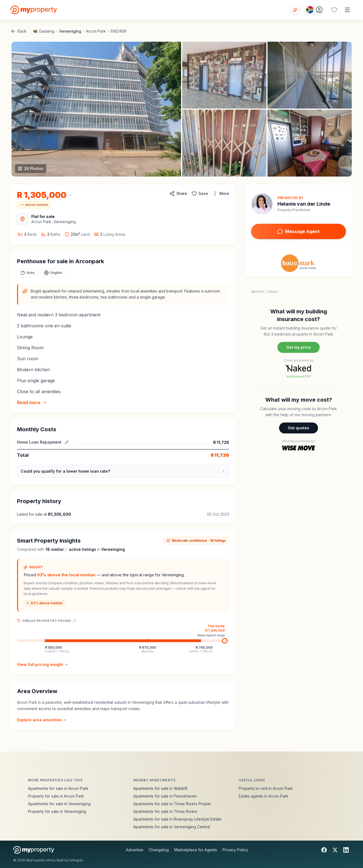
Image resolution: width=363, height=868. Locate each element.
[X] (335, 850)
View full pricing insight (43, 664)
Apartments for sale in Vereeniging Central (172, 827)
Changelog (159, 850)
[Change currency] (45, 195)
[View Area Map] (22, 219)
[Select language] (53, 273)
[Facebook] (324, 850)
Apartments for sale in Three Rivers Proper (172, 804)
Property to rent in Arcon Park (266, 788)
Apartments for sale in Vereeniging (59, 804)
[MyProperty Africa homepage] (34, 850)
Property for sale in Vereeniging (57, 811)
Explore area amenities (42, 720)
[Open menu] (347, 10)
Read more (32, 402)
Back (19, 31)
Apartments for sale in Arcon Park (58, 788)
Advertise (135, 850)
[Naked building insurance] (299, 343)
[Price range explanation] (75, 621)
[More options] (221, 194)
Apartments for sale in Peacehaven (165, 796)
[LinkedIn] (346, 850)
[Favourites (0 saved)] (334, 10)
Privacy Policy (235, 850)
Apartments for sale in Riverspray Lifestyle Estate (177, 819)
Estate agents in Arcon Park (264, 796)
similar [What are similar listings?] (59, 549)
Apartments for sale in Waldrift (160, 788)
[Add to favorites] (200, 194)
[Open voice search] (295, 10)
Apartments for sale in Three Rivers (165, 811)
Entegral (76, 860)
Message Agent (299, 231)
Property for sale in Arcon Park (56, 796)
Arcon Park (96, 31)
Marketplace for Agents (196, 850)
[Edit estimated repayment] (67, 442)
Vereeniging (70, 31)
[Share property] (178, 194)
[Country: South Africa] (314, 10)
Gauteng (47, 31)
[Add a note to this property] (28, 273)
